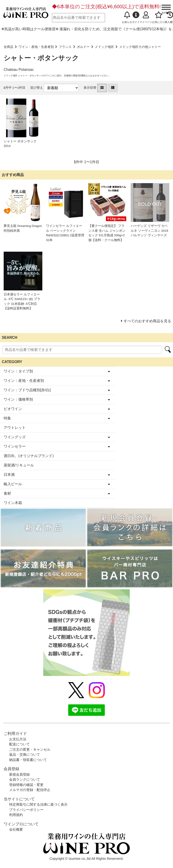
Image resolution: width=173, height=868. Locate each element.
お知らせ (127, 17)
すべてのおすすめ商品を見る (147, 321)
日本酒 (9, 475)
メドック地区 (104, 47)
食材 (7, 493)
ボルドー (83, 47)
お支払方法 (18, 739)
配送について (19, 744)
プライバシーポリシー (26, 810)
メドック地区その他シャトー (140, 47)
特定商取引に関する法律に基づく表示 (38, 804)
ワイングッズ (15, 437)
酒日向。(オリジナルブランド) (29, 456)
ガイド (136, 17)
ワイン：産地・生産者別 (36, 47)
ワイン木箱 (13, 503)
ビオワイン (13, 409)
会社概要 (16, 829)
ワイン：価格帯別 (18, 399)
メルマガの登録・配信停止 (30, 790)
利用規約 (16, 815)
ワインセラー (15, 446)
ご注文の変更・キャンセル (30, 749)
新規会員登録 (19, 774)
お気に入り (158, 17)
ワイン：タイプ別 (18, 371)
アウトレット (15, 428)
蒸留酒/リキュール (19, 465)
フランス (65, 47)
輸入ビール (13, 484)
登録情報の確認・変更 (26, 785)
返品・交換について (25, 754)
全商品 (8, 47)
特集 (7, 418)
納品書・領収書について (28, 760)
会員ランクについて (25, 779)
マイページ (146, 17)
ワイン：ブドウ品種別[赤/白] (27, 390)
